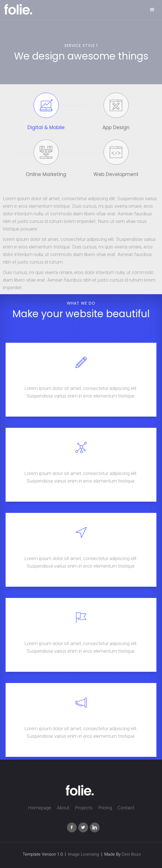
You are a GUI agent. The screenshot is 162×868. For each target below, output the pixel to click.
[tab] (46, 113)
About (63, 808)
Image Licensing (84, 854)
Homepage (40, 808)
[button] (152, 10)
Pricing (105, 808)
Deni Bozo (131, 854)
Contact (126, 808)
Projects (84, 808)
